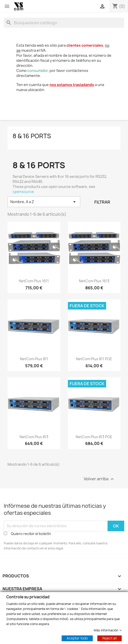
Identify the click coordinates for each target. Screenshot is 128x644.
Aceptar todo (77, 638)
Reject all (110, 638)
